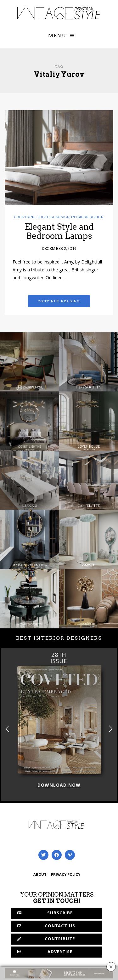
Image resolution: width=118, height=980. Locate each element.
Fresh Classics (53, 217)
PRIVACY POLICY (66, 875)
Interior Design (87, 217)
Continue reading (59, 301)
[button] (111, 729)
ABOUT (40, 875)
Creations (25, 217)
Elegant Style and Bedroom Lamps (59, 231)
